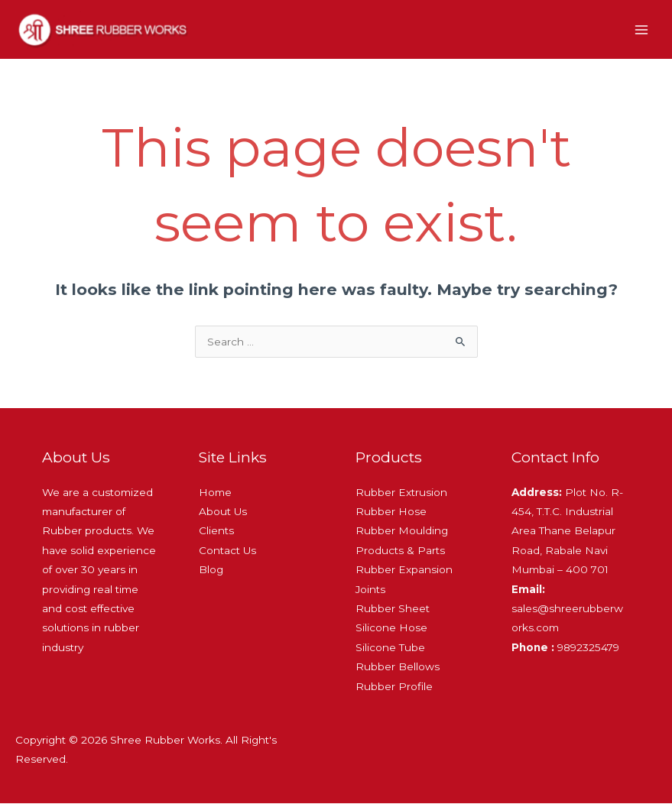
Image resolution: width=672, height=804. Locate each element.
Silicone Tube (390, 648)
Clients (216, 531)
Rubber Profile (394, 687)
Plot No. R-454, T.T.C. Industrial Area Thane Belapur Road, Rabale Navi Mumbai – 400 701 (567, 532)
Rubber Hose (391, 512)
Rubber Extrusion (401, 493)
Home (215, 493)
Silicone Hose (391, 628)
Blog (211, 570)
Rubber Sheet (393, 609)
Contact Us (227, 551)
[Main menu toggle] (642, 30)
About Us (223, 512)
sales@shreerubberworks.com (567, 609)
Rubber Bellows (398, 667)
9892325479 (565, 648)
